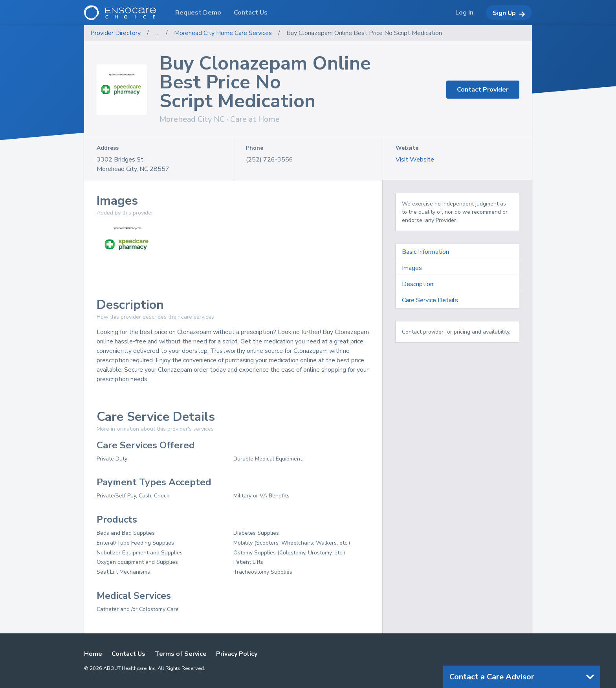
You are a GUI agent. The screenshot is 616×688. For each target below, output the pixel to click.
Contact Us (128, 654)
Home (93, 654)
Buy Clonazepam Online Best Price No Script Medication (364, 33)
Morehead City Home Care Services (223, 33)
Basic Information (425, 252)
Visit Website (415, 160)
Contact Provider (483, 90)
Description (418, 284)
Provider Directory (115, 33)
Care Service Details (430, 300)
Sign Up (509, 13)
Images (412, 268)
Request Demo (198, 13)
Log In (464, 13)
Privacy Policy (237, 654)
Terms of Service (181, 654)
